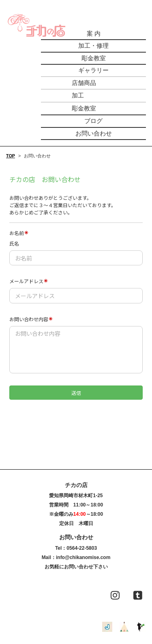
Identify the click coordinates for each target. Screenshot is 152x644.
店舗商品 (84, 83)
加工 (78, 95)
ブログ (93, 121)
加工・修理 (93, 46)
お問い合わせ (94, 133)
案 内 (94, 33)
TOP (11, 156)
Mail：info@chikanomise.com (76, 557)
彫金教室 (94, 58)
